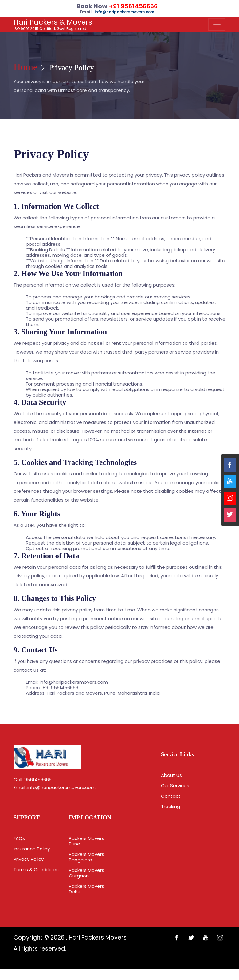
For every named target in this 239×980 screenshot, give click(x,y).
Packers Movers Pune (86, 852)
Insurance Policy (32, 852)
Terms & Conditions (36, 873)
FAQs (19, 842)
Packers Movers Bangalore (86, 868)
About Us (171, 778)
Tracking (170, 809)
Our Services (175, 789)
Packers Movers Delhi (86, 900)
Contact (171, 799)
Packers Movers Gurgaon (86, 884)
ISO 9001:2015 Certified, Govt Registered (53, 24)
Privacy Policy (29, 863)
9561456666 (38, 782)
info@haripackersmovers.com (61, 790)
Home (29, 68)
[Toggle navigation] (217, 25)
